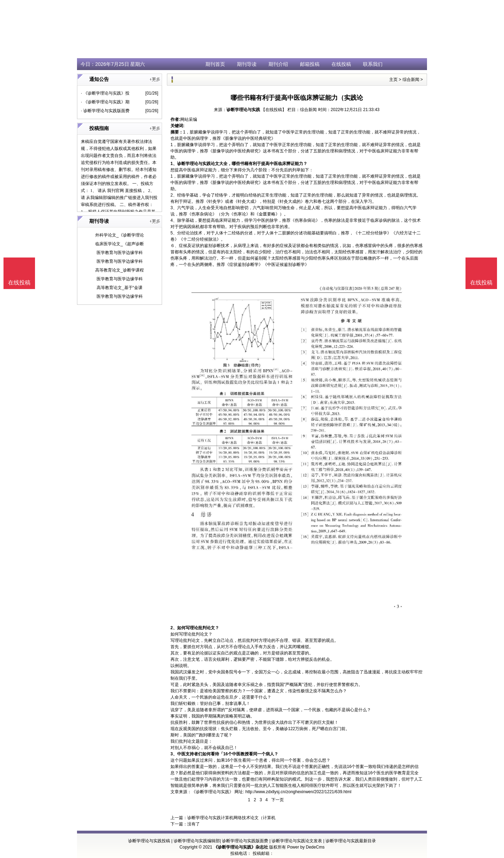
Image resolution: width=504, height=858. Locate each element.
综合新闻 (411, 80)
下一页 (278, 800)
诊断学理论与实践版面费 (245, 841)
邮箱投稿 (310, 64)
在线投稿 (341, 64)
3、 (174, 754)
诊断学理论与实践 (243, 110)
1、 (174, 164)
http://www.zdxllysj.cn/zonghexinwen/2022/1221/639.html (298, 792)
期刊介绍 (278, 64)
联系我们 (373, 64)
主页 (393, 80)
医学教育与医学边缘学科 (120, 253)
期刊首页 (215, 64)
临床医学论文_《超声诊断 (120, 244)
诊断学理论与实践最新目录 (351, 841)
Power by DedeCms (306, 847)
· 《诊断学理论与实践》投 (105, 93)
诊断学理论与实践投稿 (149, 841)
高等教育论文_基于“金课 (120, 288)
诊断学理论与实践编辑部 (197, 841)
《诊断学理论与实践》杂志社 (241, 847)
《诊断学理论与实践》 (212, 792)
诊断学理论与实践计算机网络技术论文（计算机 (231, 818)
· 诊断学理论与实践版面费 (105, 111)
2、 (174, 628)
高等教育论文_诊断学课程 (120, 270)
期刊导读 (247, 64)
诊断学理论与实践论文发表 (297, 841)
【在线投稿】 (274, 110)
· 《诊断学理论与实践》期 (105, 102)
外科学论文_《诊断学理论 (120, 235)
